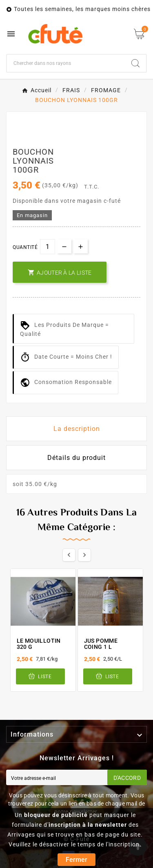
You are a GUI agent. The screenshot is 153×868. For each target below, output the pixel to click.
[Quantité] (48, 247)
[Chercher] (66, 63)
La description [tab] (77, 429)
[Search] (135, 63)
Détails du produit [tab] (76, 458)
